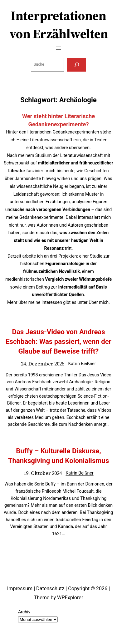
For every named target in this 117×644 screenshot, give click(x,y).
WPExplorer (70, 598)
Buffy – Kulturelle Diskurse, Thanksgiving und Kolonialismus (59, 456)
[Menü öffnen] (59, 48)
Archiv (24, 612)
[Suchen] (76, 65)
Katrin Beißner (82, 364)
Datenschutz (50, 589)
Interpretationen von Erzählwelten (59, 25)
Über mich (99, 302)
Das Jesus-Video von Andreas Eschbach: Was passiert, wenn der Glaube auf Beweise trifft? (58, 341)
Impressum (20, 589)
